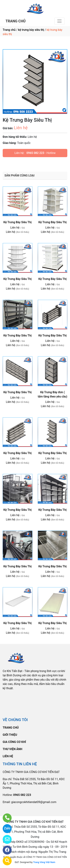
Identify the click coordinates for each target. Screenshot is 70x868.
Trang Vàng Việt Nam (44, 862)
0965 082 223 (35, 153)
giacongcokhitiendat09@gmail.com (34, 802)
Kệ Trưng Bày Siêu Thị (17, 222)
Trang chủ (9, 30)
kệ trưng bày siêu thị (31, 30)
